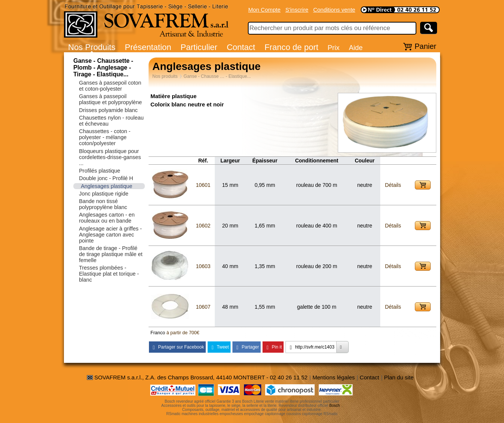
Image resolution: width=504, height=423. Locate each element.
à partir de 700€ (183, 333)
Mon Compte (264, 10)
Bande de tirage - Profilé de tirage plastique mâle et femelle (111, 254)
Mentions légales (334, 377)
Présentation (148, 47)
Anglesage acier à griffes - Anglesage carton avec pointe (110, 235)
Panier (425, 46)
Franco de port (291, 47)
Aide (356, 48)
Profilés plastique (100, 171)
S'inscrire (297, 10)
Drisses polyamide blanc (108, 110)
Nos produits (165, 76)
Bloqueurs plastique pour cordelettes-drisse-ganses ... (110, 157)
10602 (203, 226)
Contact (241, 47)
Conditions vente (334, 10)
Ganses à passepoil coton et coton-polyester (110, 86)
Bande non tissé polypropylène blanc (103, 204)
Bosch (335, 406)
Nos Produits (92, 47)
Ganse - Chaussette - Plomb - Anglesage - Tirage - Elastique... (103, 67)
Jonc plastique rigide (104, 194)
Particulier (199, 47)
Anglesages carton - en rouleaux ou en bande (107, 218)
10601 (203, 185)
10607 (203, 307)
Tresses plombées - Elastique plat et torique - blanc (109, 274)
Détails (393, 185)
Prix (334, 48)
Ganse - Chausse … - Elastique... (217, 76)
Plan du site (399, 377)
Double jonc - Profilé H (106, 178)
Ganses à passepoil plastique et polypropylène (110, 99)
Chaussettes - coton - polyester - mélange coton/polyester (105, 137)
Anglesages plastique (107, 186)
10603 (203, 266)
